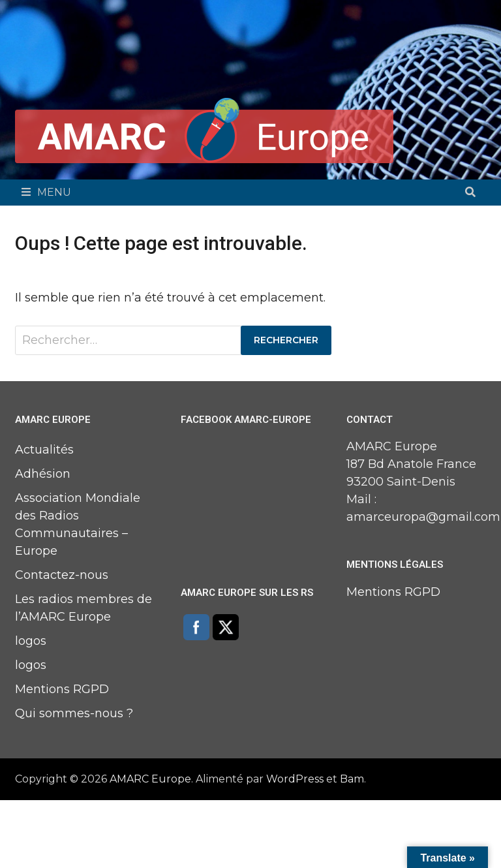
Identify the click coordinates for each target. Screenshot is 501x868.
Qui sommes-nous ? (74, 713)
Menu (46, 192)
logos (31, 641)
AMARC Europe (150, 779)
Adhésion (43, 474)
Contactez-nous (62, 575)
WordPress (295, 779)
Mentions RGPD (62, 689)
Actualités (44, 450)
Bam (352, 779)
